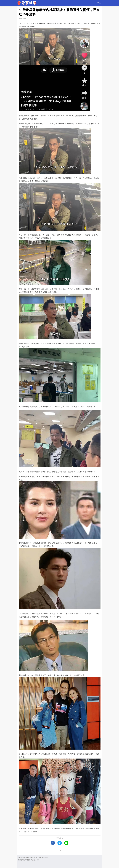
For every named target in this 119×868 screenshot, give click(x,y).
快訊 (99, 3)
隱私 (35, 860)
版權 (38, 860)
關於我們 (20, 860)
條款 (32, 860)
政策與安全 (27, 860)
